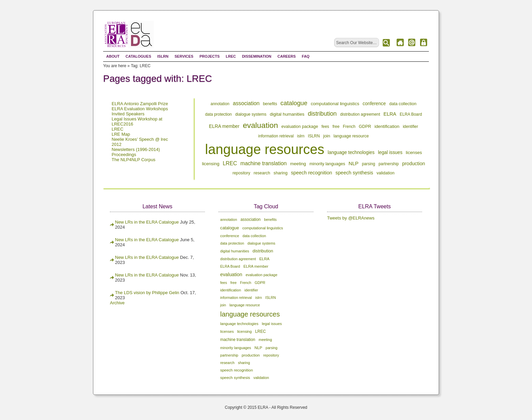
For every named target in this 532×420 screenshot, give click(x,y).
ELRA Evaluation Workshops (140, 109)
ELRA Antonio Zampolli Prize (140, 104)
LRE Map (121, 134)
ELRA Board (411, 114)
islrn (301, 136)
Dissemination (257, 56)
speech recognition (312, 173)
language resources (264, 149)
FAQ (306, 56)
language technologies (351, 152)
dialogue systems (251, 114)
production (414, 164)
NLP (353, 163)
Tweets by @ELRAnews (351, 218)
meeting (298, 164)
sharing (280, 173)
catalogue (294, 103)
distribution (322, 114)
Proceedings (124, 155)
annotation (220, 104)
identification (387, 126)
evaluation (261, 125)
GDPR (365, 127)
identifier (410, 127)
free (336, 127)
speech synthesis (354, 173)
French (349, 127)
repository (241, 173)
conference (374, 103)
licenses (414, 152)
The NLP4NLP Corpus (134, 160)
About (113, 56)
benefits (270, 104)
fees (326, 127)
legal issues (390, 152)
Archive (117, 303)
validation (386, 173)
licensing (211, 164)
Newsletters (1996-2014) (136, 149)
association (246, 103)
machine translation (264, 163)
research (262, 173)
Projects (210, 56)
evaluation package (300, 127)
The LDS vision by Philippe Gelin (147, 293)
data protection (218, 114)
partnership (389, 164)
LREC (231, 56)
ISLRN (163, 56)
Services (184, 56)
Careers (287, 56)
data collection (403, 104)
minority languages (327, 164)
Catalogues (138, 56)
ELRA (390, 114)
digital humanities (287, 114)
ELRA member (224, 126)
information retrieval (276, 136)
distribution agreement (360, 114)
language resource (351, 136)
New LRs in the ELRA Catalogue (148, 222)
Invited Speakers (128, 114)
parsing (369, 164)
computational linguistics (335, 104)
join (327, 136)
